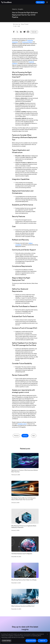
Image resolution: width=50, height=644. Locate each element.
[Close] (47, 635)
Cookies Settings (6, 641)
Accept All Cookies (31, 641)
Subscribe (34, 32)
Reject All (43, 641)
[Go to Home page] (6, 2)
